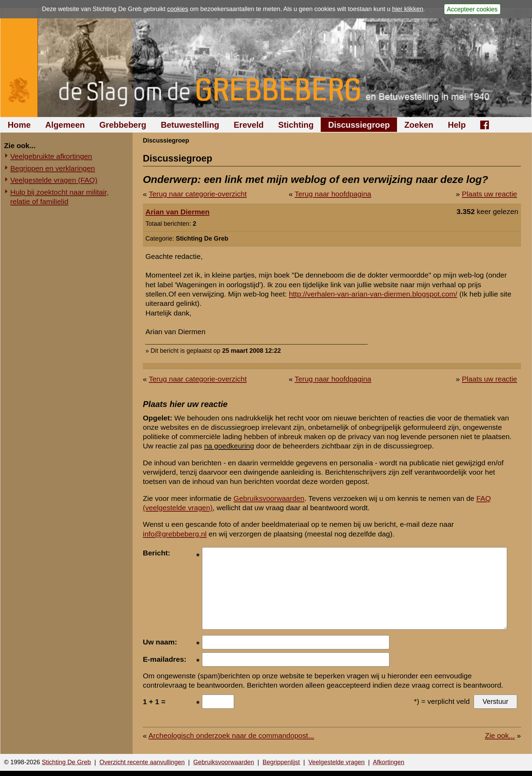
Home (19, 125)
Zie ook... (500, 735)
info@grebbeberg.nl (175, 534)
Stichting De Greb (66, 762)
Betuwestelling (190, 125)
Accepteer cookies (472, 9)
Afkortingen (389, 762)
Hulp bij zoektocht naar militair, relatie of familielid (60, 197)
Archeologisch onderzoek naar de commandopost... (231, 735)
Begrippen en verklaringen (53, 168)
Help (457, 125)
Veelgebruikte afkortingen (51, 156)
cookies (178, 9)
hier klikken (408, 9)
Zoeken (419, 125)
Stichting (296, 125)
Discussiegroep (359, 125)
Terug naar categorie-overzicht (198, 194)
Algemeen (65, 125)
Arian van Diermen (177, 212)
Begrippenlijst (281, 762)
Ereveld (249, 125)
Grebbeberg (123, 125)
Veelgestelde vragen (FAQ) (54, 180)
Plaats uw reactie (490, 194)
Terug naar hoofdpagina (333, 194)
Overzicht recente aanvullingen (142, 762)
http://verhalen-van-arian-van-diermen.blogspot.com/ (373, 294)
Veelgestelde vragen (336, 762)
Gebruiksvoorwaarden (269, 498)
